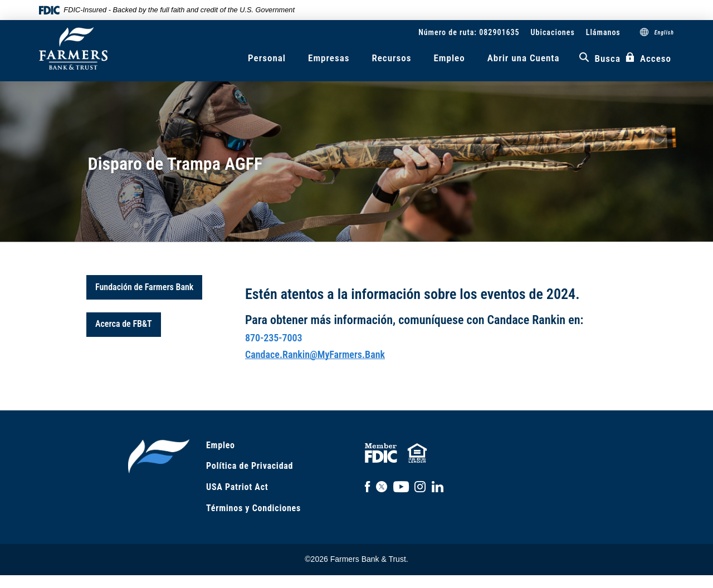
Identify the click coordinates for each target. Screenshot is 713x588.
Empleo (449, 58)
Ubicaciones (553, 32)
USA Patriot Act (237, 487)
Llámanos (603, 32)
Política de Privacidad (250, 466)
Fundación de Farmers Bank (144, 287)
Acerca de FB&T (124, 324)
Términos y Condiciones (253, 508)
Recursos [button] (391, 58)
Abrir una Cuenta (524, 58)
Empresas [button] (329, 58)
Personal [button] (267, 58)
